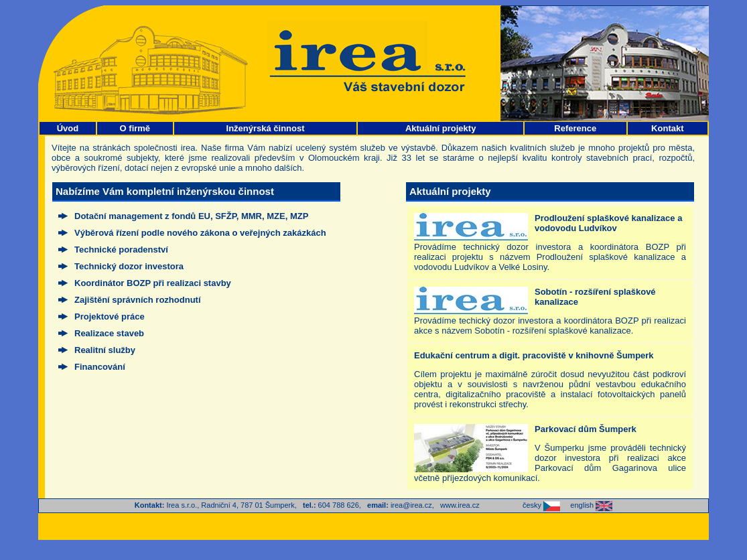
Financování (100, 367)
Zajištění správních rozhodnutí (138, 300)
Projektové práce (110, 317)
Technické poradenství (121, 250)
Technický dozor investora (129, 266)
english (591, 505)
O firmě (135, 128)
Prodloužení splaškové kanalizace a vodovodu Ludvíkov (608, 223)
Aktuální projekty (440, 128)
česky (541, 505)
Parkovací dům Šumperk (586, 429)
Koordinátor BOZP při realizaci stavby (153, 283)
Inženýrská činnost (266, 128)
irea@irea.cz (411, 505)
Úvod (68, 128)
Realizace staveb (109, 333)
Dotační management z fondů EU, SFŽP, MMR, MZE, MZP (191, 216)
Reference (575, 128)
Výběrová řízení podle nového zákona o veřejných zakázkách (200, 233)
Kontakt (667, 128)
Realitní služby (105, 350)
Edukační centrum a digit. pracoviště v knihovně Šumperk (534, 355)
